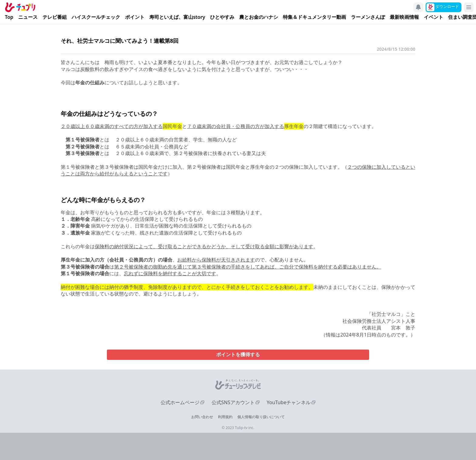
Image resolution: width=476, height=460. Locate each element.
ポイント (135, 17)
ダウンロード (447, 6)
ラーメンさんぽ (368, 17)
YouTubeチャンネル (289, 402)
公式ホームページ (180, 402)
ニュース (28, 17)
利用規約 (225, 417)
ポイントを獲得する (238, 355)
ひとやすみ (222, 17)
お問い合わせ (202, 417)
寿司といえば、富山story (177, 17)
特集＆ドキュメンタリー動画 (314, 17)
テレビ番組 (55, 17)
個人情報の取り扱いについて (261, 417)
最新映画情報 (404, 17)
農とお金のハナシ (259, 17)
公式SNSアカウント (233, 402)
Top (9, 17)
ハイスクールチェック (96, 17)
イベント (433, 17)
